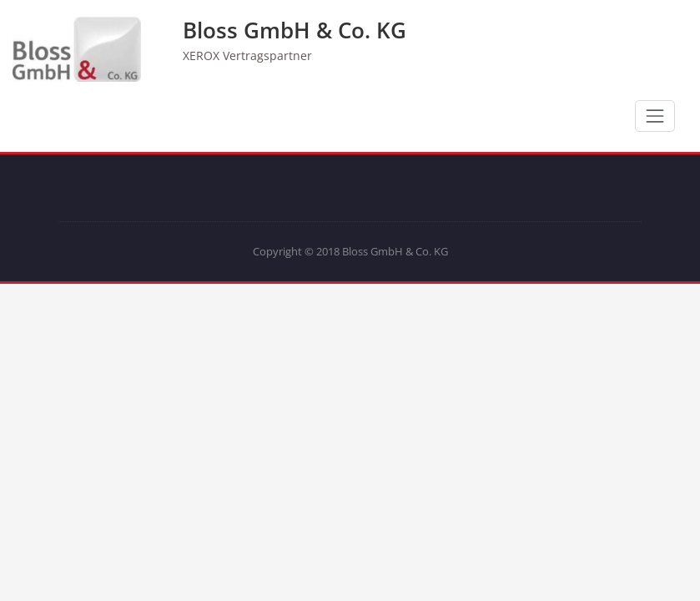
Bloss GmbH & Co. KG (295, 30)
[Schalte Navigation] (655, 116)
